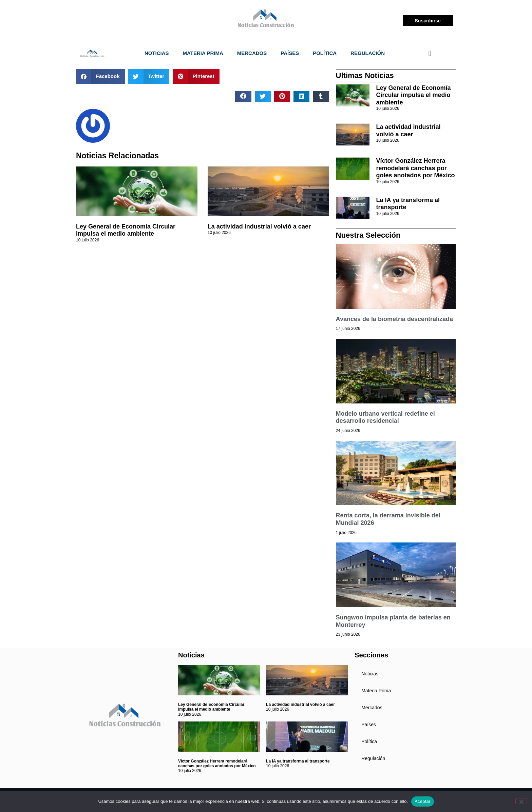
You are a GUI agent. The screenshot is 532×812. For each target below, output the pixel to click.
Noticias (157, 53)
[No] (521, 801)
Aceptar (423, 801)
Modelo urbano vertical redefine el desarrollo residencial (385, 417)
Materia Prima (203, 53)
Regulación (368, 53)
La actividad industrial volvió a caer (259, 226)
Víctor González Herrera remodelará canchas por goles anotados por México (416, 168)
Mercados (252, 53)
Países (290, 53)
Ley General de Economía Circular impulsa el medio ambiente (126, 230)
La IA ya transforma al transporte (298, 761)
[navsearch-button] (430, 53)
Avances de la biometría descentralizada (394, 319)
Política (325, 53)
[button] (100, 76)
